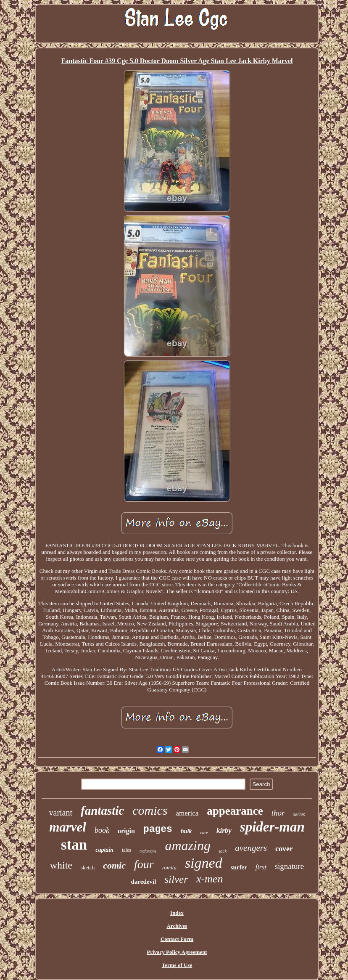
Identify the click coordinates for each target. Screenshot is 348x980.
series (299, 814)
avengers (251, 848)
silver (176, 879)
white (61, 865)
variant (61, 813)
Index (177, 913)
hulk (186, 831)
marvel (68, 827)
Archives (177, 926)
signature (290, 866)
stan (74, 845)
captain (104, 850)
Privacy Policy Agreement (177, 952)
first (261, 867)
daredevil (144, 882)
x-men (210, 879)
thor (278, 813)
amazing (188, 845)
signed (204, 863)
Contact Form (177, 939)
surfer (239, 867)
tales (127, 850)
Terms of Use (177, 965)
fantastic (102, 810)
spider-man (272, 827)
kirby (224, 830)
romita (169, 867)
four (144, 864)
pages (158, 829)
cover (284, 849)
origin (126, 831)
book (102, 830)
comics (150, 810)
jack (223, 851)
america (187, 813)
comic (114, 865)
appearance (235, 811)
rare (204, 832)
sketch (88, 867)
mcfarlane (148, 851)
